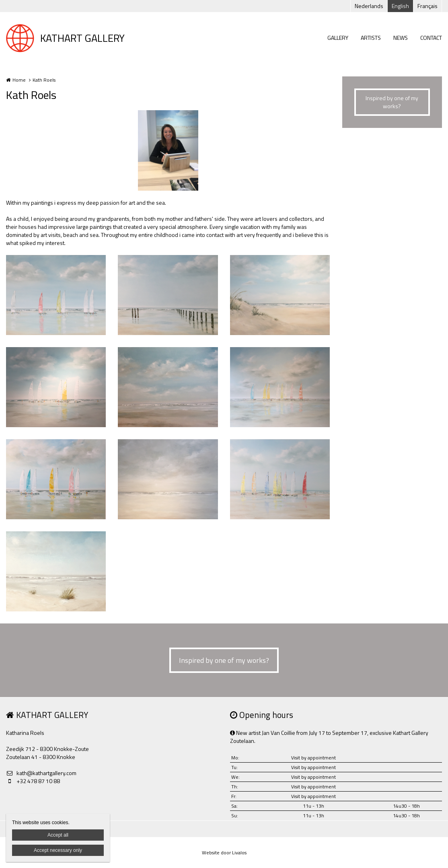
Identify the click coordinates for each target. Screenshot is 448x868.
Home (19, 80)
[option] (168, 150)
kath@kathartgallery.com (41, 773)
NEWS (401, 38)
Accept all (58, 835)
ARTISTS (371, 38)
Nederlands (369, 6)
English (400, 6)
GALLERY (338, 38)
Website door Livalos (224, 853)
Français (427, 6)
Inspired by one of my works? (392, 102)
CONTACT (431, 38)
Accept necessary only (58, 850)
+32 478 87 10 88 (33, 781)
